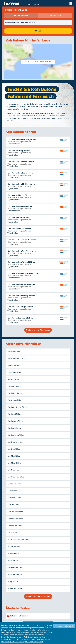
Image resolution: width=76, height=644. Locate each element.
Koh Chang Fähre (15, 400)
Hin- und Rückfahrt (21, 16)
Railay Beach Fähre (15, 568)
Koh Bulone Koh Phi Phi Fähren (21, 184)
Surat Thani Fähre (15, 575)
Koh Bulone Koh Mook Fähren (21, 162)
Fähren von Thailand (19, 616)
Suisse (28, 4)
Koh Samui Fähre (15, 498)
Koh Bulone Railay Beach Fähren (22, 240)
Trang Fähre (13, 581)
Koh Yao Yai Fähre (15, 526)
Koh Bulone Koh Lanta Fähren (21, 173)
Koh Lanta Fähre (14, 428)
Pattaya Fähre (13, 554)
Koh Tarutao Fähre (15, 512)
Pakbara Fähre (14, 547)
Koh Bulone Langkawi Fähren (20, 318)
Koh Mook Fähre (14, 463)
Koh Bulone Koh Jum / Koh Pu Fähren (24, 273)
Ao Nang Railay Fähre (17, 358)
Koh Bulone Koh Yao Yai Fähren (21, 262)
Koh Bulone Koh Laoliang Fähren (22, 139)
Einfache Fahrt (55, 16)
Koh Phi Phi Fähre (15, 484)
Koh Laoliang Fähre (16, 435)
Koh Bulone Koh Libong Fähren (21, 296)
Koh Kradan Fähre (15, 421)
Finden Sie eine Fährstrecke (38, 330)
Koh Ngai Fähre (14, 470)
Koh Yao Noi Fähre (15, 519)
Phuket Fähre (13, 561)
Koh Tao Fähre (14, 505)
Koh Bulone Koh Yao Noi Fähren (22, 251)
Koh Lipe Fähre (14, 449)
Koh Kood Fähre (14, 414)
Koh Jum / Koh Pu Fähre (17, 407)
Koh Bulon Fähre (14, 386)
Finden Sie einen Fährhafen (38, 596)
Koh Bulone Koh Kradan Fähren (21, 284)
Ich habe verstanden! (64, 626)
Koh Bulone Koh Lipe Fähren (20, 206)
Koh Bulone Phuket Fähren (19, 195)
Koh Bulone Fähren (37, 113)
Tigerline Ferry (14, 144)
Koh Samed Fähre (15, 491)
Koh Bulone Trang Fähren (19, 151)
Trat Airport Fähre (15, 588)
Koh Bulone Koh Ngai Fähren (20, 307)
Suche (38, 31)
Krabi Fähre (12, 533)
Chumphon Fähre (15, 372)
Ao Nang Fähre (14, 351)
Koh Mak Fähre (14, 456)
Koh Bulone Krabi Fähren (19, 218)
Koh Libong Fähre (15, 442)
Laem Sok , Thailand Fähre (19, 540)
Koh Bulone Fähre (15, 393)
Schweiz (37, 4)
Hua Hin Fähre (13, 379)
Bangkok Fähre (14, 365)
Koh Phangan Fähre (16, 477)
